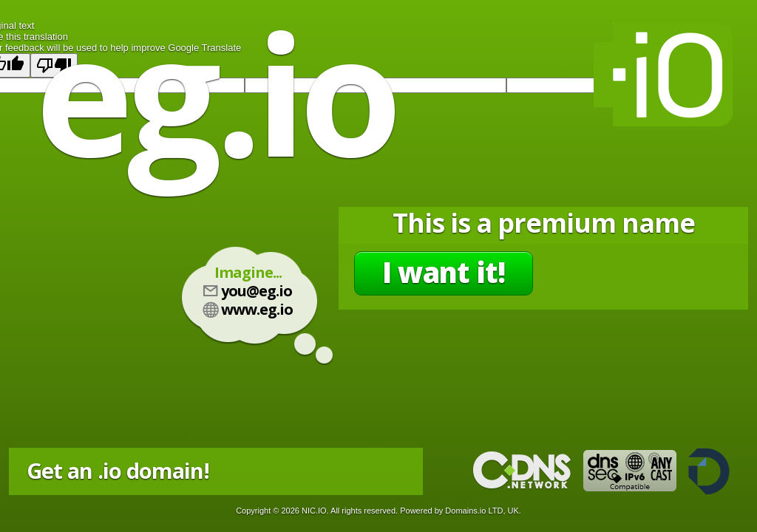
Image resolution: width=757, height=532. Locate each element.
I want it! (444, 272)
